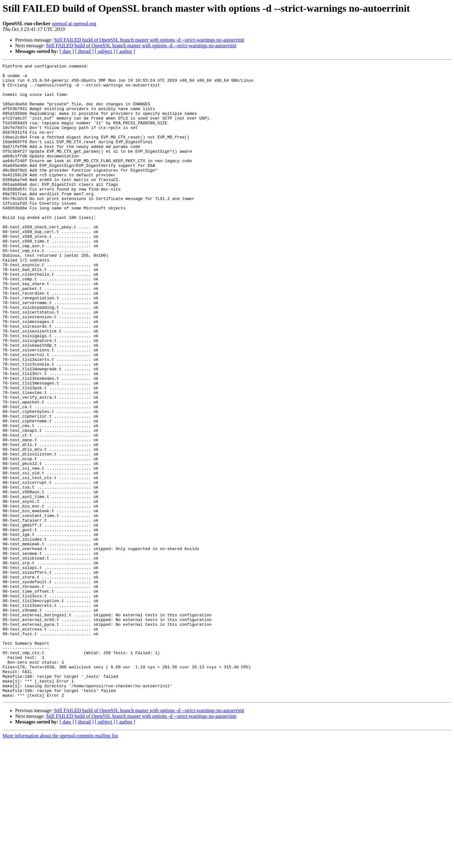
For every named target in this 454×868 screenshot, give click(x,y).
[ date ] (67, 51)
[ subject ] (105, 51)
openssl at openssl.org (74, 23)
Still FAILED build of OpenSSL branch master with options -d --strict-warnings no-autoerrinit (149, 40)
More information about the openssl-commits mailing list (60, 862)
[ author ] (126, 51)
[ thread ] (84, 51)
